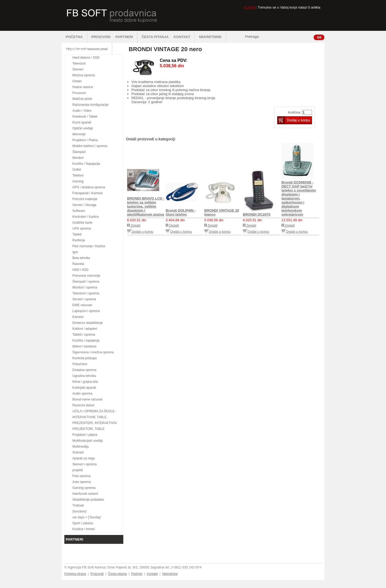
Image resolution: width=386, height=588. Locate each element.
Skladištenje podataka (88, 500)
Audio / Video (82, 111)
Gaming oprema (84, 488)
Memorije (79, 134)
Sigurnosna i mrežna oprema (93, 352)
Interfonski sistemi (85, 494)
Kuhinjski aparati (84, 388)
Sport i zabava (83, 523)
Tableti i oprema (84, 335)
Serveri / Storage (84, 205)
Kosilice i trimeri (84, 529)
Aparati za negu (84, 458)
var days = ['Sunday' (87, 517)
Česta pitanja (117, 574)
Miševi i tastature (84, 346)
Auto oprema (82, 482)
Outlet (77, 170)
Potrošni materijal (85, 199)
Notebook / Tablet (85, 117)
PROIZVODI (101, 37)
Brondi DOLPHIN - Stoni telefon (181, 212)
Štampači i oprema (86, 282)
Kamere (78, 317)
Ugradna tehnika (84, 376)
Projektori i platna (85, 435)
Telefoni (78, 175)
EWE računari (82, 305)
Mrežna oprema (84, 75)
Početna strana (75, 574)
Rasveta (78, 264)
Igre (75, 252)
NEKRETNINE (213, 37)
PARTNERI (127, 37)
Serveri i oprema (84, 299)
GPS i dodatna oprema (89, 187)
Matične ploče (82, 99)
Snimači (78, 452)
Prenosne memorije (86, 276)
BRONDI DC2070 (257, 214)
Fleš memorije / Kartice (89, 246)
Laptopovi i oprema (86, 311)
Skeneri (78, 69)
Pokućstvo (80, 364)
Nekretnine (170, 574)
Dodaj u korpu (140, 232)
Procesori (79, 93)
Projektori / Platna (85, 140)
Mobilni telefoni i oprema (90, 146)
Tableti (77, 234)
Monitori (78, 158)
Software (79, 211)
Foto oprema (81, 476)
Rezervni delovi (83, 405)
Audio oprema (82, 394)
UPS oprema (82, 229)
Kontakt (152, 574)
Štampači (79, 152)
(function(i (79, 511)
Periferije (79, 240)
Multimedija (81, 447)
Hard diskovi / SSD (86, 58)
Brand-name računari (88, 399)
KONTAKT (184, 37)
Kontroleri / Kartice (86, 217)
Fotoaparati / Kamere (88, 193)
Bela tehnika (81, 258)
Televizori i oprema (86, 293)
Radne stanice (83, 87)
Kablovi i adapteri (85, 329)
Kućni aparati (82, 122)
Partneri (137, 574)
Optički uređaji (83, 128)
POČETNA (77, 37)
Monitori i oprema (85, 287)
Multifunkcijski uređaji (88, 441)
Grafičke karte (82, 223)
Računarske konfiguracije (90, 105)
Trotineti (78, 505)
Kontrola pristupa (85, 358)
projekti (78, 470)
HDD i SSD (80, 270)
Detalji (134, 225)
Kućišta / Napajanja (86, 164)
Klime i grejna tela (85, 382)
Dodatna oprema (84, 370)
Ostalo (77, 81)
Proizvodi (97, 574)
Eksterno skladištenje (88, 323)
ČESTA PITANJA (155, 37)
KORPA (250, 7)
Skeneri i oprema (85, 464)
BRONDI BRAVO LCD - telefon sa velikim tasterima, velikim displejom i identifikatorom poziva (146, 206)
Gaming (78, 181)
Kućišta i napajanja (86, 340)
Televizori (79, 63)
